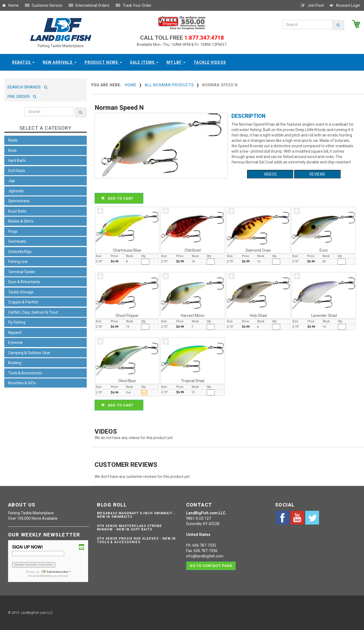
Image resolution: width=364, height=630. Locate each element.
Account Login (345, 5)
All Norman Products (169, 85)
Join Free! (312, 5)
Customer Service (44, 5)
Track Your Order (134, 5)
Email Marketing (43, 576)
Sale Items (144, 62)
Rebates (23, 62)
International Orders (89, 5)
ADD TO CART (120, 198)
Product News (103, 62)
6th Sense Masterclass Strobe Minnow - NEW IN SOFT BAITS (129, 528)
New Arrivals (60, 62)
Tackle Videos (210, 62)
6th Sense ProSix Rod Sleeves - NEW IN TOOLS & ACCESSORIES (136, 540)
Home (10, 5)
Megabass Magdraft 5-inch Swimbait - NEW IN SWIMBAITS (136, 515)
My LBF (176, 62)
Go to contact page (211, 566)
